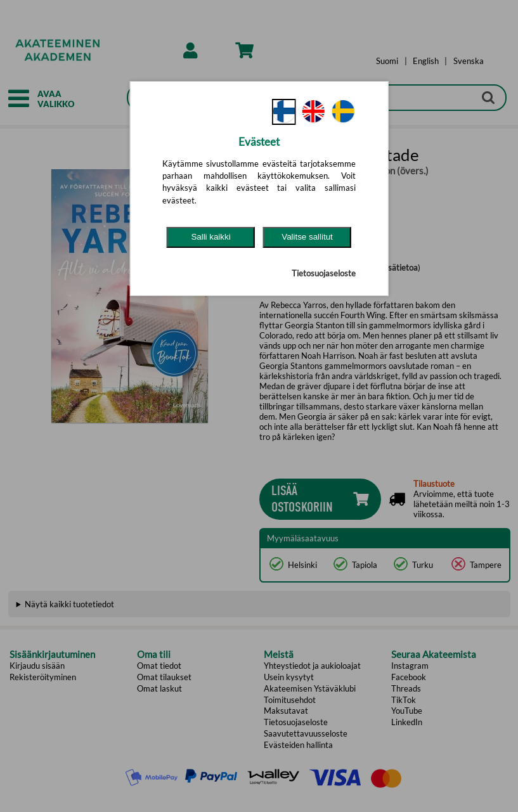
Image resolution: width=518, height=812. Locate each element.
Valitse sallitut (307, 237)
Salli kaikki (210, 237)
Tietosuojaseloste (324, 273)
